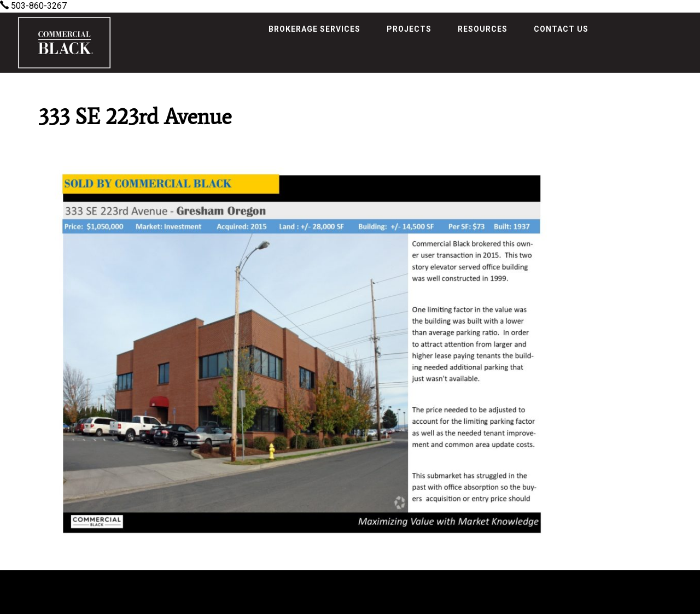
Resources (483, 29)
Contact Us (561, 29)
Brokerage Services (314, 29)
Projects (409, 29)
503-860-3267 (33, 6)
